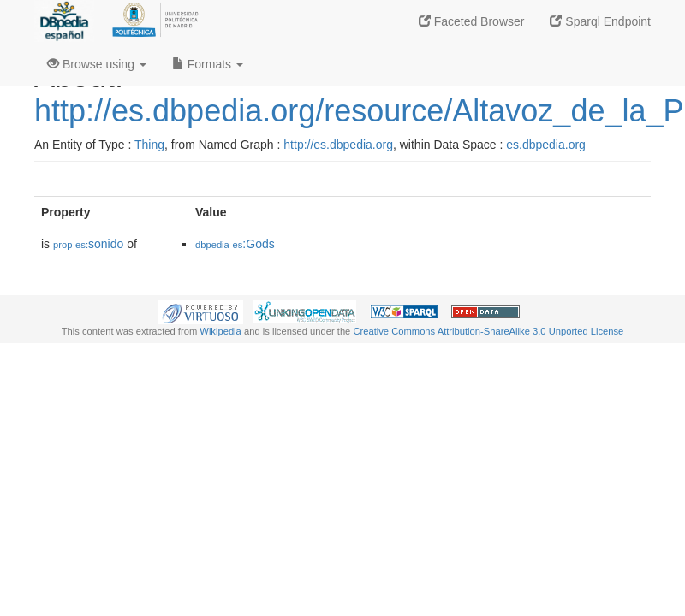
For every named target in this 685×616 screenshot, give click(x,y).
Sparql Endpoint (600, 21)
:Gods (235, 244)
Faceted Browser (472, 21)
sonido (88, 244)
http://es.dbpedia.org (338, 145)
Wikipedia (220, 331)
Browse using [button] (97, 64)
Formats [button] (208, 64)
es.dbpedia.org (546, 145)
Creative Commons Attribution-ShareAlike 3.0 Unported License (488, 331)
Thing (149, 145)
